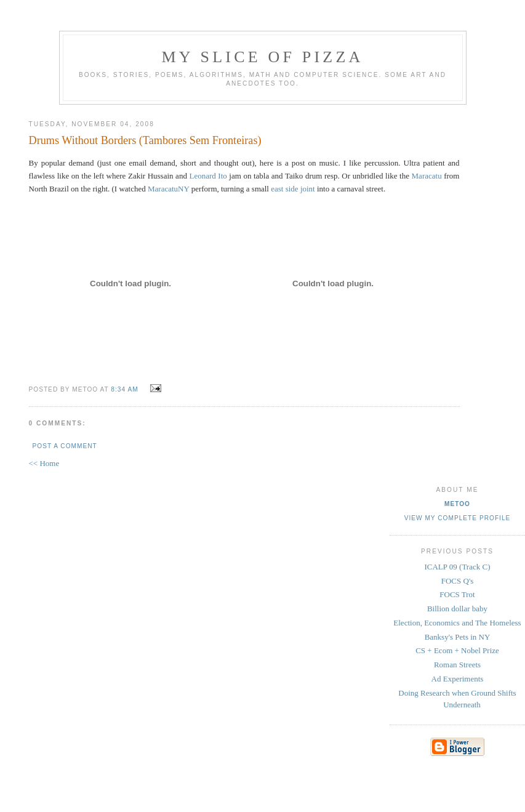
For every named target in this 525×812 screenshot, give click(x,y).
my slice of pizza (263, 57)
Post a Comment (65, 446)
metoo (457, 504)
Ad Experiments (458, 679)
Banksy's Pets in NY (458, 637)
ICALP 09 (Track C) (457, 567)
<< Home (44, 463)
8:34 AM (124, 389)
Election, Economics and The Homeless (457, 623)
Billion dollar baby (457, 609)
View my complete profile (458, 518)
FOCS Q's (458, 581)
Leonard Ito (208, 176)
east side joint (293, 189)
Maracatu (427, 176)
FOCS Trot (457, 594)
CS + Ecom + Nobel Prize (457, 650)
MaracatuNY (168, 189)
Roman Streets (457, 665)
